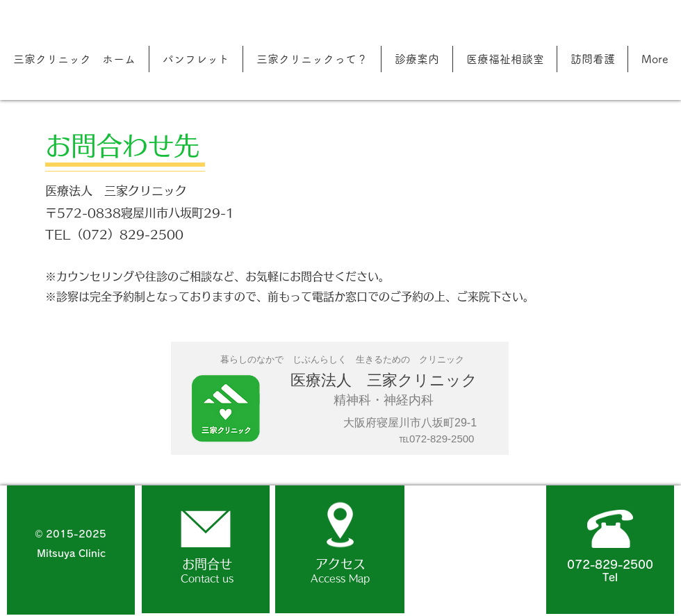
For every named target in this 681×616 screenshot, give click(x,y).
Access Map (340, 578)
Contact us (207, 578)
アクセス (340, 564)
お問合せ (207, 564)
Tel (610, 577)
